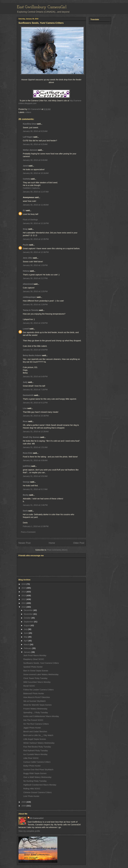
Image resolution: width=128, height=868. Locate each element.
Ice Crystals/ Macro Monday (35, 754)
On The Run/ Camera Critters (36, 724)
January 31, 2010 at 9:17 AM (35, 489)
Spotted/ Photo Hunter (33, 667)
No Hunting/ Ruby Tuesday (35, 781)
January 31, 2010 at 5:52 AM (35, 476)
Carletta (26, 179)
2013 (24, 596)
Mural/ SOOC (29, 686)
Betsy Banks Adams (32, 355)
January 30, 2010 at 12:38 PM (36, 252)
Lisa (25, 408)
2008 (24, 806)
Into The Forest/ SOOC (33, 720)
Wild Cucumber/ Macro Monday (37, 682)
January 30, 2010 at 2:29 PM (35, 304)
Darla (25, 511)
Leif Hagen (28, 137)
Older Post (79, 543)
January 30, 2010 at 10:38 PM (36, 416)
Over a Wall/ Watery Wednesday (37, 777)
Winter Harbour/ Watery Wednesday (39, 743)
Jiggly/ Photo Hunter (32, 728)
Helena (26, 271)
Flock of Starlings (30, 220)
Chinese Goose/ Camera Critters (37, 792)
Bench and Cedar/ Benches (35, 732)
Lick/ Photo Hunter (31, 796)
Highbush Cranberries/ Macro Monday (40, 785)
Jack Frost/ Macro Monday (35, 655)
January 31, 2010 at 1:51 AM (35, 447)
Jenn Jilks (28, 258)
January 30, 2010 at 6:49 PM (35, 376)
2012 (24, 599)
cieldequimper (29, 297)
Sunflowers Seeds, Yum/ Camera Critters (41, 663)
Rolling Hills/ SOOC (32, 789)
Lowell (26, 329)
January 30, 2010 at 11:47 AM (36, 192)
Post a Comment (28, 532)
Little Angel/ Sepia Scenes (35, 739)
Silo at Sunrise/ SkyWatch (34, 701)
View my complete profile (29, 831)
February (28, 648)
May (26, 637)
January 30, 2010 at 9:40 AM (35, 160)
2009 (24, 802)
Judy (25, 382)
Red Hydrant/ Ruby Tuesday (36, 751)
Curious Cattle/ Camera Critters (37, 762)
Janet (25, 166)
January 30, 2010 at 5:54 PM (35, 350)
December (29, 610)
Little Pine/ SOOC (31, 758)
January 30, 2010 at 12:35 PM (36, 239)
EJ (24, 210)
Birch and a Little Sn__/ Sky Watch (38, 735)
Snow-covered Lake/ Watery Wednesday (41, 674)
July (26, 629)
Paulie (26, 245)
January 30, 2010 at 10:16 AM (36, 173)
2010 (24, 607)
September (29, 622)
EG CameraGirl (37, 818)
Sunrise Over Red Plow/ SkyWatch (38, 770)
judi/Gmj (27, 466)
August (27, 625)
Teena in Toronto (31, 310)
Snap (25, 229)
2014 (24, 592)
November (29, 614)
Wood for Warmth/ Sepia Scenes (37, 705)
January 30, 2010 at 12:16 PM (36, 223)
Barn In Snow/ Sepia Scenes (36, 671)
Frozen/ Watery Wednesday (35, 709)
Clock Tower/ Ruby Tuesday (35, 678)
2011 (24, 603)
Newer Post (25, 543)
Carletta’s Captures (31, 188)
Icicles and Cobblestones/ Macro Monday (41, 716)
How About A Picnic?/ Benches (37, 697)
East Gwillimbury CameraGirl (42, 7)
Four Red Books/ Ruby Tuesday (37, 747)
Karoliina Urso (30, 124)
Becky (26, 495)
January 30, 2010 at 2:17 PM (35, 278)
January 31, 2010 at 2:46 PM (35, 505)
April (26, 641)
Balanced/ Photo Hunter (34, 693)
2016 (24, 584)
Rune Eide (28, 453)
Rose (25, 421)
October (28, 618)
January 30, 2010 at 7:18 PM (35, 390)
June (26, 633)
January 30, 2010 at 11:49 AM (36, 205)
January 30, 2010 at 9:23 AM (35, 131)
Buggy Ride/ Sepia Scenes (35, 773)
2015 (24, 588)
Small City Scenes (31, 437)
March (27, 644)
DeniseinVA (28, 395)
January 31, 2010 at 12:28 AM (36, 432)
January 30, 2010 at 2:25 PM (35, 291)
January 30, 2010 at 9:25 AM (35, 144)
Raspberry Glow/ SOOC (34, 659)
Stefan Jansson (30, 150)
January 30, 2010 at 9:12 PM (35, 403)
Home (52, 543)
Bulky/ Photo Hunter (32, 766)
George (26, 482)
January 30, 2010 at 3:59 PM (35, 323)
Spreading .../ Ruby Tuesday (36, 712)
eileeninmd (28, 284)
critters (28, 112)
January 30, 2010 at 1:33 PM (35, 265)
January (28, 652)
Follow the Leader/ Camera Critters (38, 690)
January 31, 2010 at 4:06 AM (35, 460)
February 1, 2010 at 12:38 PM (36, 526)
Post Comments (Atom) (57, 550)
